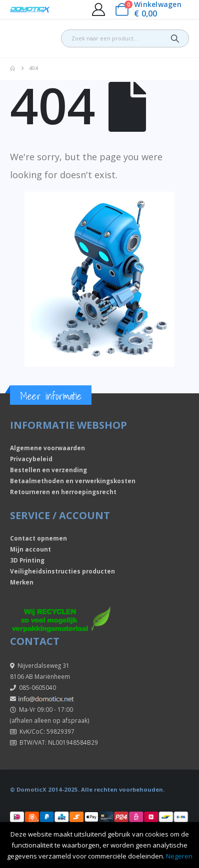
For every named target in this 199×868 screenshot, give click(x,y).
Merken (22, 582)
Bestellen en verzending (48, 470)
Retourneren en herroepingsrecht (63, 492)
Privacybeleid (31, 459)
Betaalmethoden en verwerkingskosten (73, 481)
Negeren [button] (179, 856)
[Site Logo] (30, 10)
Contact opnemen (38, 538)
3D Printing (27, 560)
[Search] (175, 38)
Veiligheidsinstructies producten (62, 571)
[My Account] (98, 9)
